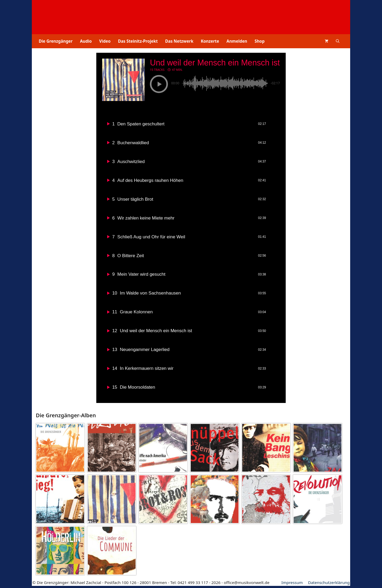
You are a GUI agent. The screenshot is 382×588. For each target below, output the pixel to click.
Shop (260, 41)
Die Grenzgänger (56, 41)
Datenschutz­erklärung (329, 585)
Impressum (292, 585)
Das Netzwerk (179, 41)
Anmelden (237, 41)
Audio (86, 41)
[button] (338, 41)
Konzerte (210, 41)
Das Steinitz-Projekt (138, 41)
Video (105, 41)
